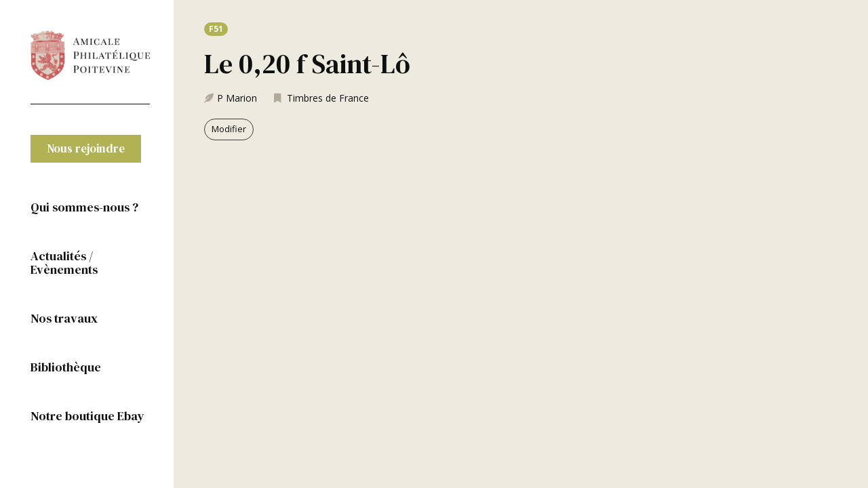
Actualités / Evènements (64, 263)
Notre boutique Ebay (87, 416)
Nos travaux (64, 318)
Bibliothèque (66, 367)
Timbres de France (328, 98)
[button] (86, 149)
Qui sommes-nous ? (84, 207)
